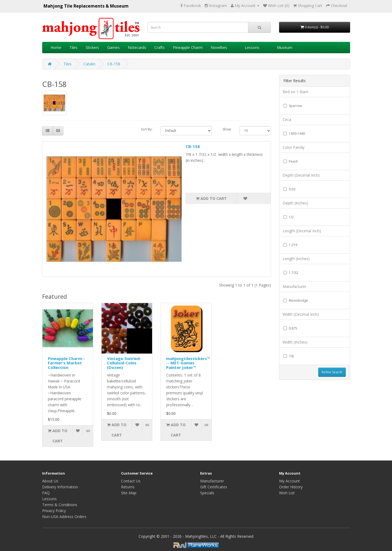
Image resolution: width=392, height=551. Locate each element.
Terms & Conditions (60, 505)
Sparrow (293, 106)
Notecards (137, 47)
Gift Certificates (214, 487)
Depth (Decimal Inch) (301, 175)
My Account (289, 481)
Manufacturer (294, 286)
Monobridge (296, 300)
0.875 (290, 328)
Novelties (219, 47)
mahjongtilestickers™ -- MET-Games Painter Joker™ (188, 363)
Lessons (252, 47)
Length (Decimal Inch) (302, 231)
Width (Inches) (295, 342)
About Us (50, 481)
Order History (291, 487)
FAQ (46, 493)
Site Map (129, 493)
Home (56, 47)
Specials (207, 493)
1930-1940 (294, 134)
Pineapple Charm (188, 47)
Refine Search (332, 372)
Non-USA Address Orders (64, 517)
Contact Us (131, 481)
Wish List (287, 493)
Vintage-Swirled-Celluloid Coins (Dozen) (124, 363)
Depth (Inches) (295, 203)
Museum (285, 47)
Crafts (160, 47)
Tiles (73, 47)
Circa (287, 120)
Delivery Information (60, 487)
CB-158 (114, 64)
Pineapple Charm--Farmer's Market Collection (66, 363)
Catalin (89, 64)
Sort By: (147, 129)
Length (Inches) (296, 259)
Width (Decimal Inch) (301, 314)
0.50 (289, 189)
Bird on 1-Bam (295, 92)
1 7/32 (291, 273)
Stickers (92, 47)
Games (113, 47)
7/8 (289, 356)
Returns (128, 487)
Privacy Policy (54, 511)
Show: (227, 129)
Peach (291, 161)
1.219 (290, 245)
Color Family (294, 147)
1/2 (289, 217)
